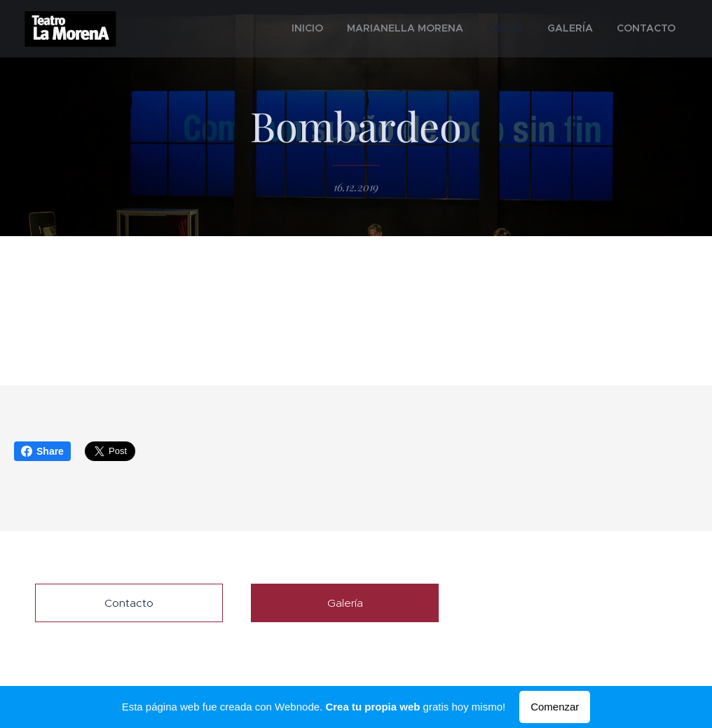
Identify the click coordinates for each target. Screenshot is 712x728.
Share (42, 451)
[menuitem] (352, 29)
